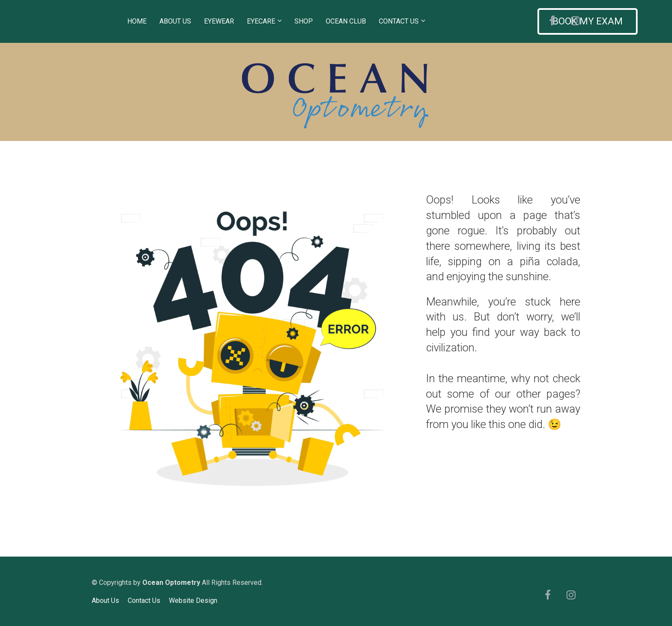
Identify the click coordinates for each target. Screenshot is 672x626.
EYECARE (261, 21)
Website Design (193, 601)
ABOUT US (175, 21)
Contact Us (144, 601)
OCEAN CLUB (346, 21)
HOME (137, 21)
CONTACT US (399, 21)
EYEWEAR (219, 21)
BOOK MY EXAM (488, 21)
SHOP (304, 21)
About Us (105, 601)
